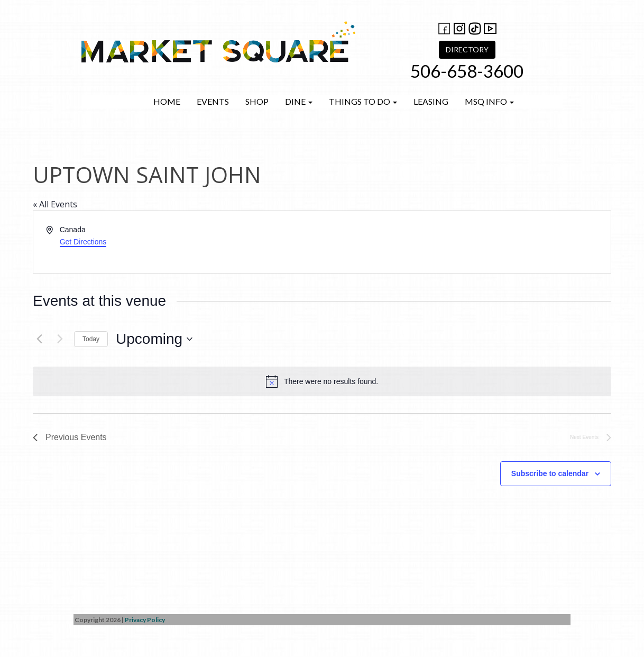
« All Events (55, 204)
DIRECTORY (467, 49)
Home (167, 101)
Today (91, 339)
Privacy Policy (145, 620)
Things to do (363, 101)
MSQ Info (489, 101)
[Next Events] (60, 339)
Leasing (431, 101)
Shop (257, 101)
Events (213, 101)
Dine (299, 101)
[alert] (322, 381)
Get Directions (83, 242)
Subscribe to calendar (550, 473)
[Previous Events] (39, 339)
